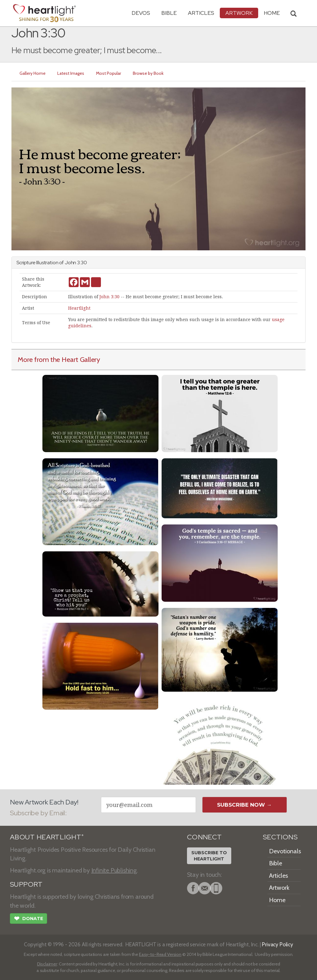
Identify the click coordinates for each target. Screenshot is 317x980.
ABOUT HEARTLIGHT (47, 837)
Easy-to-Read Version (160, 954)
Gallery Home (33, 73)
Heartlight (79, 308)
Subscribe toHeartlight (209, 856)
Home (277, 900)
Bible (169, 13)
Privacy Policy (278, 944)
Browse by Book (148, 73)
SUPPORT (26, 884)
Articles (201, 13)
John (70, 263)
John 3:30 (109, 297)
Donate (28, 919)
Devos (141, 13)
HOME (272, 13)
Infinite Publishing (114, 870)
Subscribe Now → (244, 805)
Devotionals (285, 851)
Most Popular (109, 73)
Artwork (239, 13)
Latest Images (71, 73)
